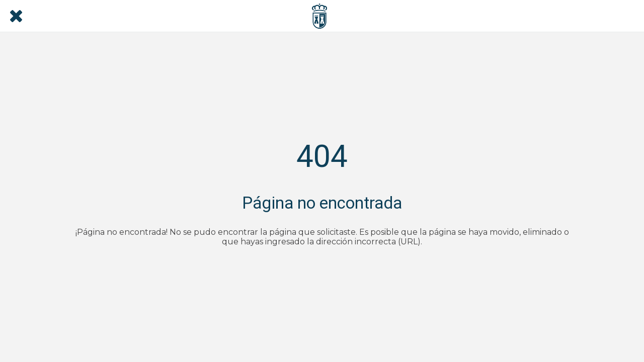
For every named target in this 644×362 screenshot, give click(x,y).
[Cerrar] (16, 16)
